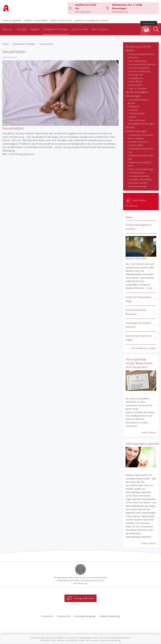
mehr (150, 288)
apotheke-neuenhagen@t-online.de (91, 20)
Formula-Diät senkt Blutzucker (136, 312)
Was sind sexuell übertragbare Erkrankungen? (141, 122)
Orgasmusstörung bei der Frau (141, 157)
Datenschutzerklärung (110, 640)
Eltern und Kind (100, 29)
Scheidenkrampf (137, 173)
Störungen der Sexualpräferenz (135, 76)
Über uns (7, 29)
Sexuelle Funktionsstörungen (136, 129)
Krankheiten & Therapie (56, 29)
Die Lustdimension (138, 61)
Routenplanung (120, 12)
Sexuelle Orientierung (140, 71)
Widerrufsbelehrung (110, 616)
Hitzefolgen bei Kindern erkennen (138, 325)
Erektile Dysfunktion (139, 142)
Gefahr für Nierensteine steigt (138, 299)
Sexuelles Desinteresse (141, 179)
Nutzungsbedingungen (86, 616)
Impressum (48, 616)
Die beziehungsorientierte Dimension (141, 56)
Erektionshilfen (136, 145)
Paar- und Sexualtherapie (141, 169)
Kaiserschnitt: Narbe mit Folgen (139, 338)
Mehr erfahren (149, 433)
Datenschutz (64, 616)
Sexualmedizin (46, 44)
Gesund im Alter (80, 29)
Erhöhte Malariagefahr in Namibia (139, 227)
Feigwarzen (134, 106)
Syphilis (133, 117)
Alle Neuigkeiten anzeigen (144, 348)
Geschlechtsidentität (139, 68)
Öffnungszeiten (83, 12)
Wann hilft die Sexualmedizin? (135, 83)
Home (5, 44)
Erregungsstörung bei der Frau (141, 150)
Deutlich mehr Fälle (136, 258)
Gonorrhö (134, 110)
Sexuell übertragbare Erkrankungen (137, 94)
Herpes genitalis (137, 113)
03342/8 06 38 (65, 20)
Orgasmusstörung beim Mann (140, 164)
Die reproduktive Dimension (143, 64)
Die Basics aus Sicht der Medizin (138, 49)
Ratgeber (35, 29)
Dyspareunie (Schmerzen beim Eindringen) (140, 137)
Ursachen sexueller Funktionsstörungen (138, 185)
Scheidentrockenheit (139, 176)
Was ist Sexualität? (138, 88)
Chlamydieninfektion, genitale (138, 101)
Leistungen (21, 29)
